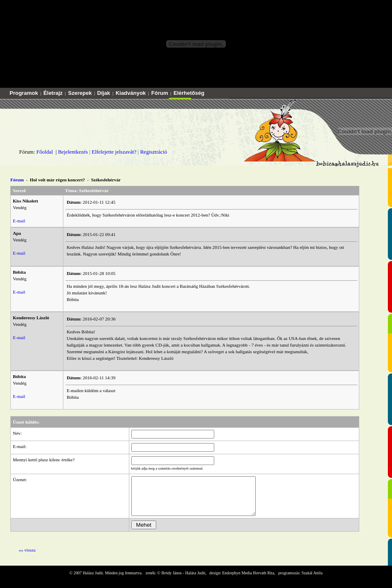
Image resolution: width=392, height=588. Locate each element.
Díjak (104, 93)
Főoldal (45, 152)
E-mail (19, 221)
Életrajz (53, 93)
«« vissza (27, 557)
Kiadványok (131, 93)
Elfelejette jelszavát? (114, 152)
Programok (24, 93)
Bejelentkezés (73, 152)
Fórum (160, 93)
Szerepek (80, 93)
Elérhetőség (189, 93)
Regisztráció (154, 152)
